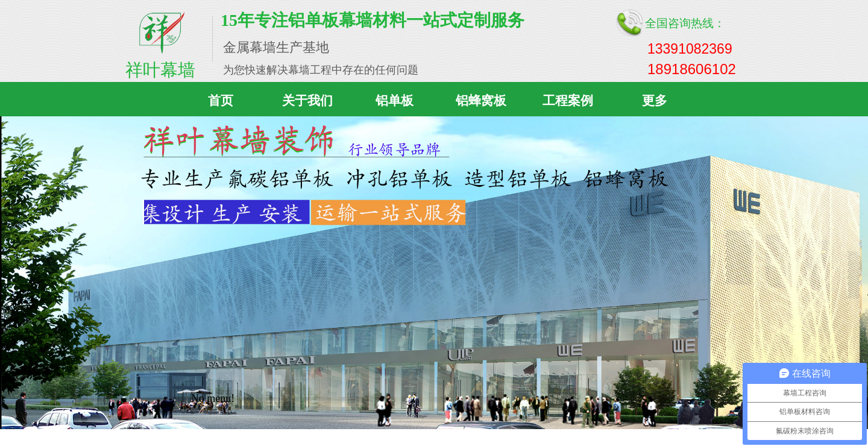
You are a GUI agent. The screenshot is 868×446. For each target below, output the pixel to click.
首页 (221, 101)
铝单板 (395, 101)
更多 (655, 101)
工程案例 (568, 101)
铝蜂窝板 (481, 101)
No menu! (213, 398)
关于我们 (307, 101)
